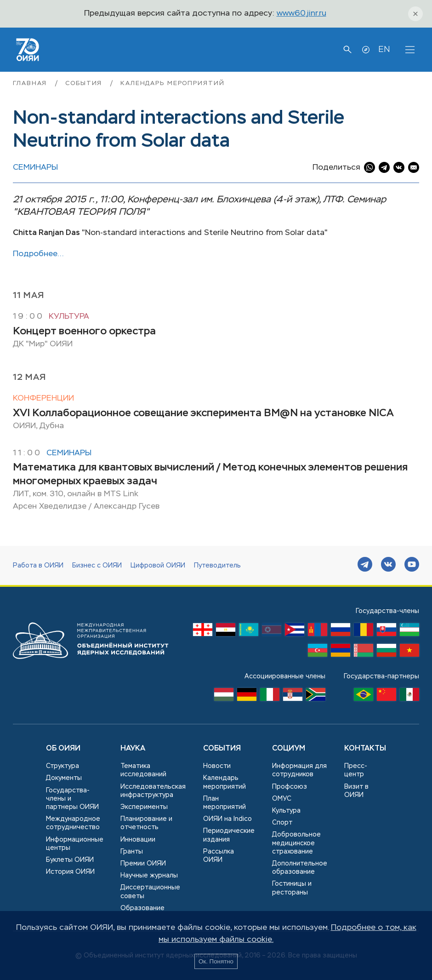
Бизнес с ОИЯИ (97, 566)
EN (384, 50)
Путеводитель (217, 566)
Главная (31, 83)
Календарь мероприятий (172, 83)
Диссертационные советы (150, 892)
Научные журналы (149, 876)
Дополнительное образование (300, 868)
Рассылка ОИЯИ (219, 856)
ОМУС (282, 799)
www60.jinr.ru (301, 14)
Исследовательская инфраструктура (153, 791)
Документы (64, 778)
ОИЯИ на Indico (227, 819)
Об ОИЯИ (63, 749)
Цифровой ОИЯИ (158, 566)
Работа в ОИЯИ (38, 566)
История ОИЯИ (70, 872)
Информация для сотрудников (299, 770)
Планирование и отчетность (146, 823)
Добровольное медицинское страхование (296, 843)
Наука (133, 749)
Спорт (282, 823)
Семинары (35, 168)
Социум (289, 749)
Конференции (43, 398)
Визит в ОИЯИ (356, 791)
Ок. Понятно (216, 961)
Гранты (132, 852)
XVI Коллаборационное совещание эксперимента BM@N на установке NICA (203, 413)
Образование (142, 908)
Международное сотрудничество (73, 823)
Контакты (365, 749)
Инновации (138, 840)
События (85, 83)
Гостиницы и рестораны (292, 888)
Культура (69, 317)
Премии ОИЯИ (143, 864)
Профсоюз (290, 787)
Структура (63, 766)
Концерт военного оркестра (84, 332)
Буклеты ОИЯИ (70, 860)
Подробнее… (38, 254)
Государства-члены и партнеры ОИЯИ (72, 799)
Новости (217, 766)
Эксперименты (144, 807)
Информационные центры (75, 844)
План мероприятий (225, 803)
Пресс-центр (356, 770)
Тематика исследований (143, 770)
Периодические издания (229, 835)
